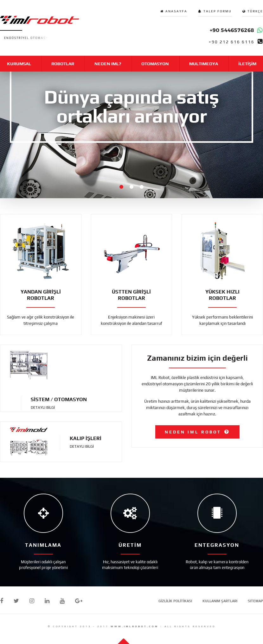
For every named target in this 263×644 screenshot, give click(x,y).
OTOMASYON (155, 64)
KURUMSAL (19, 64)
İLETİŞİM (247, 64)
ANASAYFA (176, 11)
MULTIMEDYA (204, 64)
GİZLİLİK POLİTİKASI (175, 601)
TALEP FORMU (218, 11)
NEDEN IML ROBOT (193, 432)
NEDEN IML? (108, 64)
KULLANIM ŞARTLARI (220, 601)
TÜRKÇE (255, 11)
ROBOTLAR (63, 64)
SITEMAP (255, 601)
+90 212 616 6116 (232, 42)
